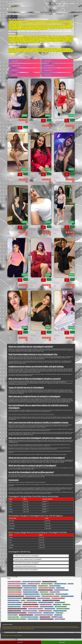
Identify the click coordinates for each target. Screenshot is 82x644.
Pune (13, 628)
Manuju (33, 332)
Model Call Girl (48, 61)
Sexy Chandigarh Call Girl (66, 26)
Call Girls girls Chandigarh (62, 594)
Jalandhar (50, 627)
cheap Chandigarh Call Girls (47, 594)
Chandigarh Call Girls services (61, 590)
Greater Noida (52, 628)
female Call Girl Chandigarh (44, 598)
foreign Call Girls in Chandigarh (33, 596)
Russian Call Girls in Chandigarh (31, 592)
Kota (73, 628)
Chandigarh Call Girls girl (60, 584)
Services (66, 4)
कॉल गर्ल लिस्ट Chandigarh (57, 617)
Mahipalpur (39, 628)
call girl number (59, 613)
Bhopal (72, 627)
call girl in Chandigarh (33, 619)
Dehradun (8, 627)
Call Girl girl (71, 584)
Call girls (20, 629)
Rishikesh (29, 627)
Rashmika (34, 227)
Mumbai (15, 627)
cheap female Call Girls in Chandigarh (50, 596)
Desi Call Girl (15, 75)
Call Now (20, 128)
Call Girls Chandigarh (60, 602)
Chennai (20, 627)
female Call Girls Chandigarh (14, 604)
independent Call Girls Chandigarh (30, 607)
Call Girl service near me (13, 600)
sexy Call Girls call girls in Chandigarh (29, 617)
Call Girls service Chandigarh (15, 592)
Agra (16, 628)
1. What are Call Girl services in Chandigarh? (26, 556)
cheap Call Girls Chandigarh (47, 607)
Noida (47, 628)
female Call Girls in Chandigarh (29, 586)
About (53, 4)
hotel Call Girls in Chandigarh (15, 598)
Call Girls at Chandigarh (47, 584)
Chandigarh (16, 9)
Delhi (12, 627)
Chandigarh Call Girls (25, 21)
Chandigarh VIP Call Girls (46, 604)
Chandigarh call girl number (14, 607)
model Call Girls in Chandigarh (45, 590)
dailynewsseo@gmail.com (23, 54)
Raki (55, 174)
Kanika (9, 280)
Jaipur (4, 627)
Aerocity (43, 628)
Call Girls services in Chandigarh (30, 604)
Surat (66, 628)
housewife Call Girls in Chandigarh (47, 588)
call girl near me (57, 604)
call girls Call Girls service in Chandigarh (17, 609)
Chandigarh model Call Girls (14, 611)
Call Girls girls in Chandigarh (14, 590)
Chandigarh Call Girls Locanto (49, 582)
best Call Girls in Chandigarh (46, 619)
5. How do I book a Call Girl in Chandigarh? (26, 570)
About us (7, 635)
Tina (8, 332)
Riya (55, 120)
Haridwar (24, 627)
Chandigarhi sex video (49, 613)
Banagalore (9, 628)
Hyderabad (59, 627)
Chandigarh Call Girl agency (45, 611)
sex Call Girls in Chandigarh (58, 598)
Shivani (33, 174)
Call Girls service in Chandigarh (46, 602)
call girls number (60, 588)
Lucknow (64, 627)
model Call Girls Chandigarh (30, 602)
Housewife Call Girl (16, 66)
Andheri (70, 628)
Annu (9, 174)
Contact (72, 4)
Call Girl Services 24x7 (15, 3)
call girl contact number (13, 617)
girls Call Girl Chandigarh (61, 607)
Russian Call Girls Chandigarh (34, 600)
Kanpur (76, 627)
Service (12, 635)
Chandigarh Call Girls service (30, 590)
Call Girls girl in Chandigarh (14, 582)
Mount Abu (77, 628)
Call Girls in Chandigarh (55, 586)
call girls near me (44, 592)
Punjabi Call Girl (48, 75)
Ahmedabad (62, 628)
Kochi (24, 628)
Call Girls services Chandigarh (15, 588)
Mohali (37, 627)
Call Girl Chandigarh (16, 36)
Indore (68, 627)
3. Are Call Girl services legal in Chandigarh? (26, 563)
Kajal (9, 127)
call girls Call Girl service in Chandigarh (31, 582)
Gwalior (34, 628)
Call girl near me (6, 629)
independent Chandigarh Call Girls (16, 596)
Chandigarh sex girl (43, 586)
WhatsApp (26, 127)
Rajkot (57, 628)
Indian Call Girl (15, 61)
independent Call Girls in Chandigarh (51, 600)
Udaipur (4, 628)
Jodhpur (27, 628)
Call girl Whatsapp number (28, 629)
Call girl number (14, 629)
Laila (32, 120)
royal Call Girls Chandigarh (67, 596)
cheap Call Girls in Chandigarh (15, 602)
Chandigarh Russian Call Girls (35, 613)
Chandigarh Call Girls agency (26, 615)
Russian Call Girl (48, 70)
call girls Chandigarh (13, 615)
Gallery (59, 4)
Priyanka (57, 227)
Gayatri (9, 227)
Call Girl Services (40, 22)
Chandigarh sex (66, 604)
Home (48, 4)
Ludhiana (45, 627)
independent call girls (50, 609)
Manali (33, 627)
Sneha (56, 332)
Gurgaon (20, 628)
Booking (20, 635)
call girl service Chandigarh (14, 586)
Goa (31, 628)
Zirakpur (40, 627)
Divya (32, 280)
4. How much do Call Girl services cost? (25, 566)
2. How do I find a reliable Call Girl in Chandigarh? (28, 559)
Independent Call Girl (49, 66)
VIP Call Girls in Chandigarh (63, 609)
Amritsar (54, 627)
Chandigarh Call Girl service (60, 611)
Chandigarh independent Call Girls (31, 594)
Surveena (57, 280)
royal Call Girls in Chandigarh (15, 594)
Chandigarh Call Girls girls (29, 598)
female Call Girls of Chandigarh (30, 611)
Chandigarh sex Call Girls (34, 584)
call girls (23, 600)
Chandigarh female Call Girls (30, 588)
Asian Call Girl (15, 70)
